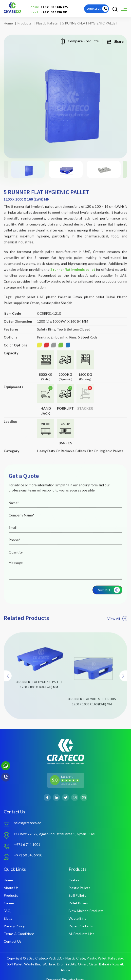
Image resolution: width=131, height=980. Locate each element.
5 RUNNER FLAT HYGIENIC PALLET (90, 23)
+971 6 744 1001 (27, 844)
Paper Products (81, 926)
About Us (11, 888)
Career (9, 903)
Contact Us (13, 941)
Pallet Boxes (78, 903)
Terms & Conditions (19, 934)
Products (24, 23)
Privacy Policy (14, 926)
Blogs (8, 918)
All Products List (81, 934)
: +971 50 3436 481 (48, 12)
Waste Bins (77, 918)
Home (8, 23)
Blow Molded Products (86, 911)
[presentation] (8, 684)
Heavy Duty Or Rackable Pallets (61, 459)
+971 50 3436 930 (28, 855)
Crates (74, 880)
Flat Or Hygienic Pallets (105, 459)
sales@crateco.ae (28, 823)
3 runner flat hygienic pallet (73, 277)
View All (117, 627)
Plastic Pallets (47, 23)
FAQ (7, 911)
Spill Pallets (77, 895)
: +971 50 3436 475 (48, 7)
